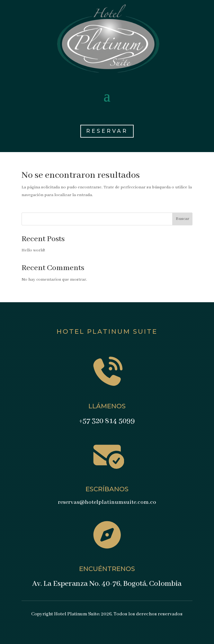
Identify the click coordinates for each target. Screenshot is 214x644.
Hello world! (33, 250)
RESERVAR (107, 131)
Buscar (183, 219)
